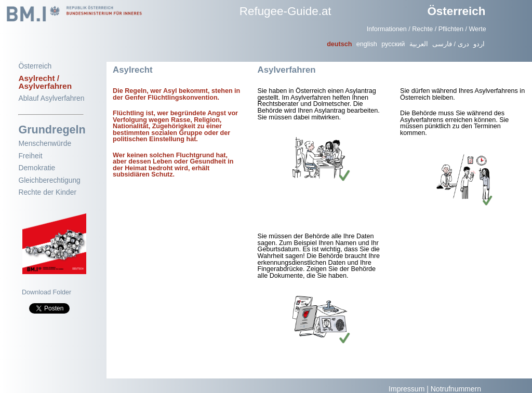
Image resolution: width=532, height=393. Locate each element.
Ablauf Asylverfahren (51, 98)
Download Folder (46, 292)
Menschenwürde (45, 143)
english (367, 44)
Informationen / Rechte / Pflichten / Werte (427, 29)
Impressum (407, 389)
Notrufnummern (456, 389)
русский (393, 44)
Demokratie (37, 168)
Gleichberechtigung (49, 180)
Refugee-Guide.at (285, 11)
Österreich (456, 11)
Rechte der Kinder (47, 192)
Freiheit (30, 156)
